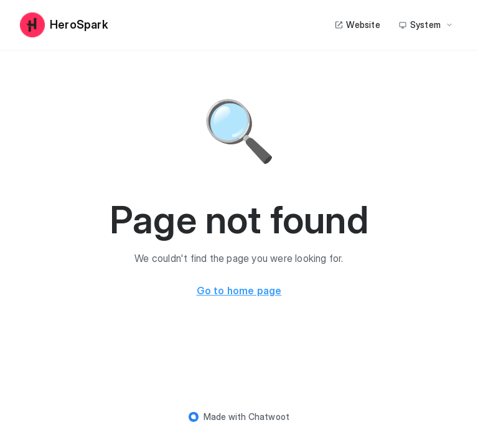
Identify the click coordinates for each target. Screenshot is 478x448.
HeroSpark (64, 25)
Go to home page (239, 291)
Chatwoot (269, 417)
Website (357, 25)
